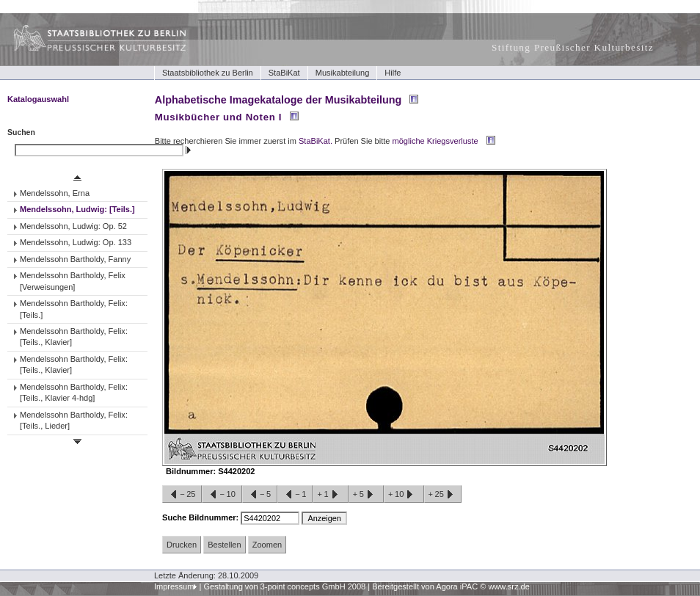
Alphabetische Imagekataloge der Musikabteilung (278, 100)
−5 (260, 495)
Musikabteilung (343, 73)
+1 (330, 495)
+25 (443, 495)
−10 (222, 495)
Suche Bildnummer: (201, 517)
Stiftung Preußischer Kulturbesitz (573, 47)
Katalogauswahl (38, 99)
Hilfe (393, 73)
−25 (182, 495)
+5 (366, 495)
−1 (295, 495)
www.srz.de (508, 586)
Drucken (182, 545)
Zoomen (267, 545)
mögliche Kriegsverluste (435, 141)
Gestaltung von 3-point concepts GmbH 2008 (284, 586)
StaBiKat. (316, 141)
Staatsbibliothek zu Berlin (208, 73)
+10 (404, 495)
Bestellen (224, 545)
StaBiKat (284, 73)
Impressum (174, 586)
